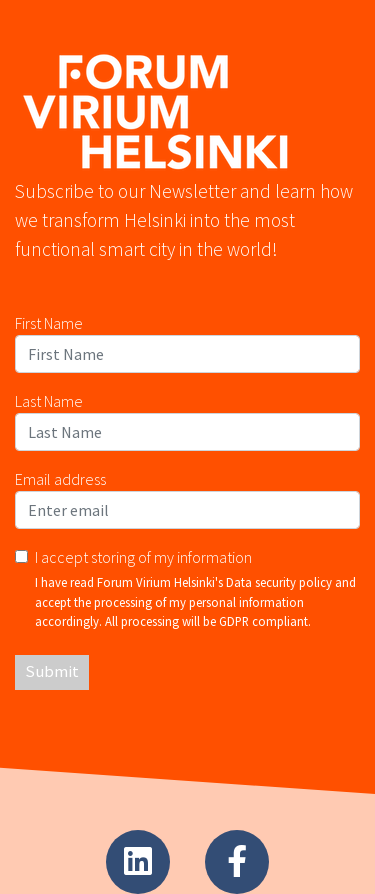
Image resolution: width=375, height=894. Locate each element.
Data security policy (279, 582)
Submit (52, 671)
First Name (49, 323)
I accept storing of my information (143, 557)
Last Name (49, 401)
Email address (60, 479)
